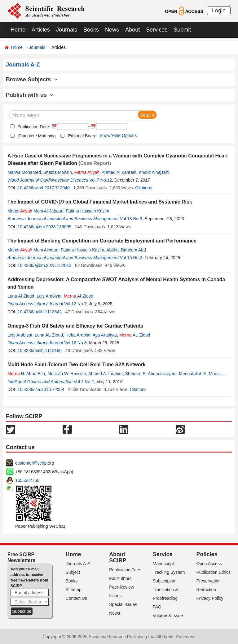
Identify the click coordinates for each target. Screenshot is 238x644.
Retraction (206, 590)
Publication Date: (33, 127)
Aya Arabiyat (105, 335)
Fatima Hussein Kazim (87, 211)
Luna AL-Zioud (49, 335)
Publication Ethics (213, 572)
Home (18, 30)
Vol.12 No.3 (75, 343)
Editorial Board (82, 136)
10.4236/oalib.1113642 (40, 312)
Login (219, 11)
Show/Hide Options (118, 135)
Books (91, 30)
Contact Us (76, 598)
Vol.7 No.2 (84, 382)
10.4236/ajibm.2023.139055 (45, 227)
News (112, 30)
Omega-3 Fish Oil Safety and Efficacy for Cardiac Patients (75, 326)
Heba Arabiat (78, 335)
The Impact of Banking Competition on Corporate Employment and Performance (102, 241)
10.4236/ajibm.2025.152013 (45, 265)
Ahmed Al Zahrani (119, 172)
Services (157, 30)
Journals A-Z (78, 564)
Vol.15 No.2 (131, 258)
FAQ (157, 607)
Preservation (208, 581)
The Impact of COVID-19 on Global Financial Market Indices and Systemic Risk (100, 202)
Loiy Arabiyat (49, 296)
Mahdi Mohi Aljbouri (33, 250)
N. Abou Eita (26, 374)
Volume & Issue (168, 616)
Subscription (165, 581)
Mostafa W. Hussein (67, 374)
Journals (67, 30)
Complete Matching (37, 136)
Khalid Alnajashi (154, 172)
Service (163, 554)
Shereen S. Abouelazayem (151, 374)
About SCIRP (118, 557)
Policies (207, 554)
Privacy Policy (210, 598)
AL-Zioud (135, 335)
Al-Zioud (79, 296)
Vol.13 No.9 (131, 219)
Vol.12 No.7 (75, 304)
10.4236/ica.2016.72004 (41, 389)
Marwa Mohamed (24, 172)
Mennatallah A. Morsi (199, 374)
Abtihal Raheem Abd (126, 250)
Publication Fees (125, 570)
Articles (41, 30)
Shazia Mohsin (58, 172)
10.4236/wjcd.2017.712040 (44, 188)
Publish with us (30, 95)
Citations (143, 188)
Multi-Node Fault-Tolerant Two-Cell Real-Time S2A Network (77, 365)
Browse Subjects (32, 79)
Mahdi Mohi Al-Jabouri (35, 211)
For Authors (120, 578)
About (132, 30)
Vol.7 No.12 (101, 180)
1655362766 (27, 480)
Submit (182, 30)
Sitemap (74, 590)
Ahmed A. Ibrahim (106, 374)
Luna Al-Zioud (21, 296)
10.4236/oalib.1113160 (40, 350)
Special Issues (123, 604)
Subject (73, 572)
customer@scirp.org (35, 463)
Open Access (209, 564)
